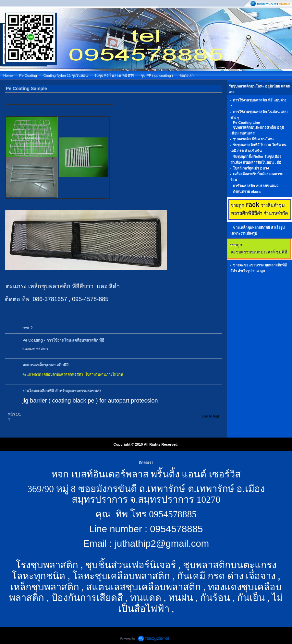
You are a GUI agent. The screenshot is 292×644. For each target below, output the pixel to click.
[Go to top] (211, 416)
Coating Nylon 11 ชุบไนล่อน (66, 76)
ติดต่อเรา (187, 76)
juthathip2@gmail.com (162, 543)
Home (8, 76)
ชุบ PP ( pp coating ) (157, 76)
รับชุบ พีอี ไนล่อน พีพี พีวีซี (114, 76)
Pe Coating (28, 76)
